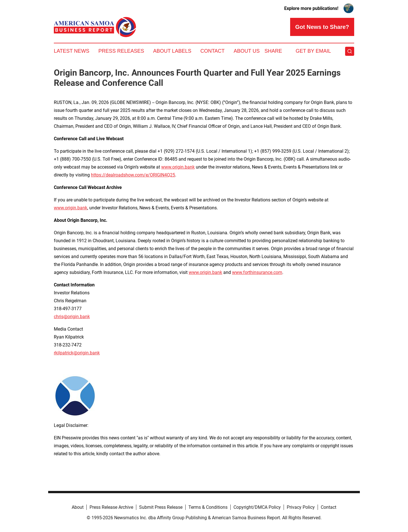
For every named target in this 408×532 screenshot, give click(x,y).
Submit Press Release (161, 507)
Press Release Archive (111, 507)
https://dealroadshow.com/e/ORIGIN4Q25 (133, 175)
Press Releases (121, 51)
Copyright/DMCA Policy (257, 507)
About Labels (172, 51)
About (78, 507)
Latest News (72, 51)
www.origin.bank (178, 167)
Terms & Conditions (208, 507)
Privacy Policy (301, 507)
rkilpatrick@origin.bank (77, 353)
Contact (212, 51)
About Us (247, 51)
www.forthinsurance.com (257, 272)
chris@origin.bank (72, 317)
